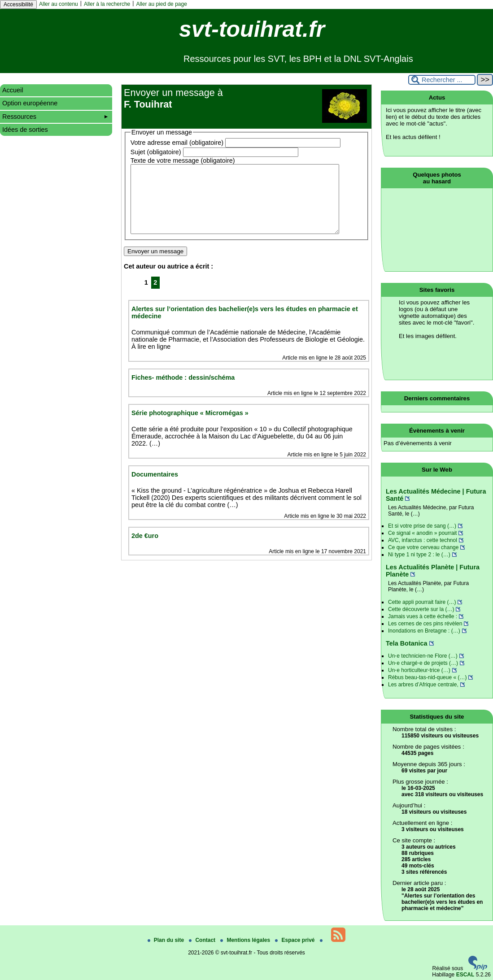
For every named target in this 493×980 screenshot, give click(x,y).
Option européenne (30, 103)
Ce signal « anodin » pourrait (422, 533)
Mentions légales (246, 940)
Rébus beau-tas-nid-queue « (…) (427, 677)
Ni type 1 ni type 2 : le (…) (419, 555)
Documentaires (155, 488)
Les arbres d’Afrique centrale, (423, 685)
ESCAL (465, 975)
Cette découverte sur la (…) (421, 609)
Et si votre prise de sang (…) (422, 526)
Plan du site (167, 940)
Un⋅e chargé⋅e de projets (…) (423, 663)
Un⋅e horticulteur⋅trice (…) (419, 670)
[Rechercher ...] (442, 80)
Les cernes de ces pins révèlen (425, 624)
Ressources (55, 117)
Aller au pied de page (161, 4)
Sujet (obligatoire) (156, 152)
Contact (203, 940)
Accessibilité (18, 4)
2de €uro (145, 549)
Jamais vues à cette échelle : (423, 616)
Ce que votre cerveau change (423, 547)
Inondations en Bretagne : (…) (424, 631)
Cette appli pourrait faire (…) (422, 602)
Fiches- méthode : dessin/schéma (183, 391)
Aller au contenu (59, 4)
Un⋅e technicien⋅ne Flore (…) (423, 656)
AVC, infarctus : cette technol (423, 540)
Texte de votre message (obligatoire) (183, 160)
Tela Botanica (407, 643)
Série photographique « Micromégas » (190, 426)
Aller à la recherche (107, 4)
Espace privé (295, 940)
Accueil (13, 90)
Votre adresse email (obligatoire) (177, 143)
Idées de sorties (25, 130)
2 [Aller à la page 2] (155, 296)
